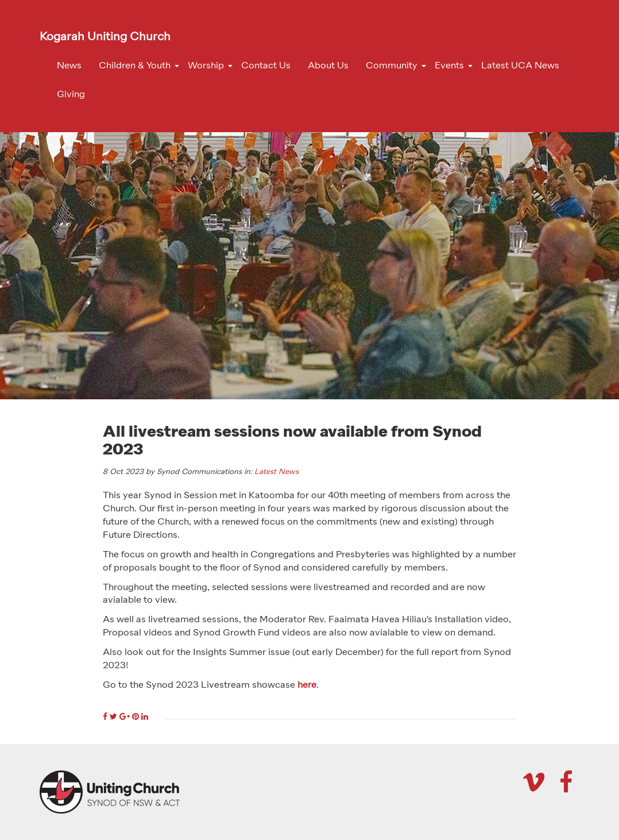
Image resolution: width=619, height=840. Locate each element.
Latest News (276, 472)
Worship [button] (206, 66)
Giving (71, 95)
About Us (328, 66)
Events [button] (449, 66)
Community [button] (392, 66)
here (307, 685)
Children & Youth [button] (135, 66)
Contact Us (266, 66)
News (69, 66)
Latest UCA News (520, 66)
